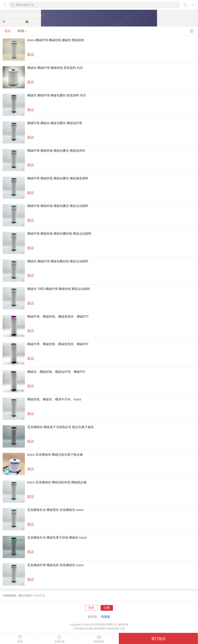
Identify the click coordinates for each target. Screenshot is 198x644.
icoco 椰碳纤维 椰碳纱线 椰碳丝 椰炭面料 (56, 40)
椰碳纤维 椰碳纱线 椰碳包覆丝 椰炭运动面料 (58, 206)
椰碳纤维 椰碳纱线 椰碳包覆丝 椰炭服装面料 (58, 178)
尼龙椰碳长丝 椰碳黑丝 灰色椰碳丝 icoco (55, 510)
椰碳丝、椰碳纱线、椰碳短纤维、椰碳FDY (56, 372)
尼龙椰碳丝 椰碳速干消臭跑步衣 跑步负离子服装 (60, 427)
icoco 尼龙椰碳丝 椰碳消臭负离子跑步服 (55, 455)
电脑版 (106, 617)
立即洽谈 (59, 639)
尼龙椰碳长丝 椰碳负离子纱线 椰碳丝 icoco (57, 538)
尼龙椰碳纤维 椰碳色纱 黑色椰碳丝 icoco (55, 565)
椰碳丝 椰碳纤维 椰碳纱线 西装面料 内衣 (55, 68)
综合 (8, 31)
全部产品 (40, 596)
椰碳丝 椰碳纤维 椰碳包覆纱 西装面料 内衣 (57, 95)
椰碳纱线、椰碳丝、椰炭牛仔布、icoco (54, 399)
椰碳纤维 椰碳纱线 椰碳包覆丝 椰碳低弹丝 (56, 151)
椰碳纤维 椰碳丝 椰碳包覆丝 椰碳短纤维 (55, 123)
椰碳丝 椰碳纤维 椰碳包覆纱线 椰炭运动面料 (58, 261)
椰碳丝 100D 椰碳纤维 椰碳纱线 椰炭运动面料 (59, 289)
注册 (107, 608)
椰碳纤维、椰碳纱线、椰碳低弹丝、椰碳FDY (58, 344)
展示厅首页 (25, 596)
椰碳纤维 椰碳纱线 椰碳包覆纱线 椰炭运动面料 (59, 234)
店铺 (20, 639)
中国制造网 (9, 596)
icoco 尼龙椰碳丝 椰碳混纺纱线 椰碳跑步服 (57, 482)
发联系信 (99, 639)
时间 (22, 31)
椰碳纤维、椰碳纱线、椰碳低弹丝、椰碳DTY (58, 317)
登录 (91, 608)
